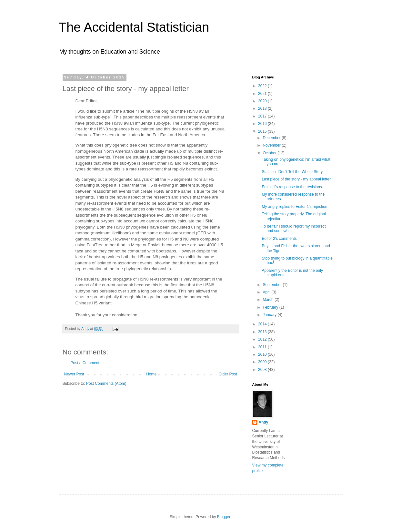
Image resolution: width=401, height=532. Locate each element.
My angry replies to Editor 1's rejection (294, 207)
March (269, 300)
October (270, 153)
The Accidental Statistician (134, 27)
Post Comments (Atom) (106, 384)
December (272, 138)
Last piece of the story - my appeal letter (296, 179)
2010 (263, 354)
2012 (263, 339)
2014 (263, 324)
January (270, 315)
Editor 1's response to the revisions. (292, 187)
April (267, 292)
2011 (263, 347)
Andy (264, 422)
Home (151, 374)
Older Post (228, 374)
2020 (263, 101)
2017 (263, 116)
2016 (263, 124)
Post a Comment (85, 363)
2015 (263, 131)
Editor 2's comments (279, 239)
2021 (263, 94)
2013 (263, 332)
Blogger (224, 517)
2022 (263, 86)
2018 (263, 108)
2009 (263, 362)
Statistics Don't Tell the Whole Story (292, 172)
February (271, 307)
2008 (263, 370)
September (273, 285)
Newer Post (74, 374)
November (272, 145)
